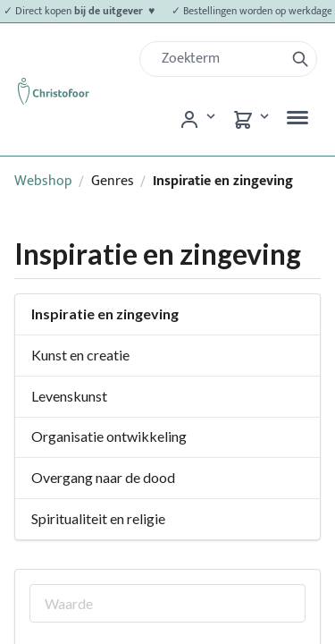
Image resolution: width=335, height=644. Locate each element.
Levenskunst (69, 396)
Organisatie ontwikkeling (109, 436)
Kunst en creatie (80, 355)
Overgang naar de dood (103, 477)
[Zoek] (219, 59)
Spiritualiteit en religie (98, 518)
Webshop (43, 181)
